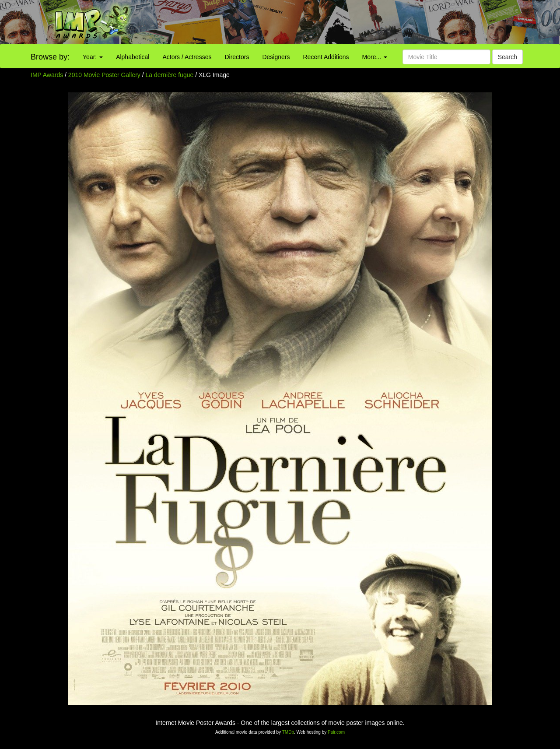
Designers (276, 57)
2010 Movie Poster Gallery (104, 75)
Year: (93, 57)
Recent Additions (326, 57)
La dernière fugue (171, 75)
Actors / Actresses (187, 57)
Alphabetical (133, 57)
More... (375, 57)
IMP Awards (47, 75)
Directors (237, 57)
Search (507, 57)
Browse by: (50, 57)
